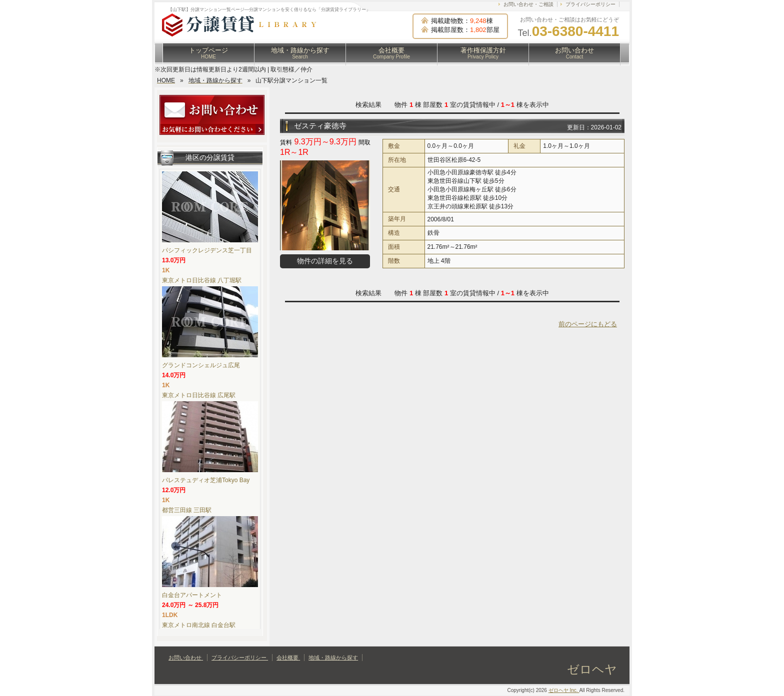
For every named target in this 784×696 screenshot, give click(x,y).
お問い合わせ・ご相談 (528, 4)
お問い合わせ (574, 53)
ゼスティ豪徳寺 (320, 126)
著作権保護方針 (483, 53)
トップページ (208, 53)
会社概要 (391, 53)
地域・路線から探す (300, 53)
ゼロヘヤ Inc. (564, 690)
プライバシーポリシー (590, 4)
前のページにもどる (588, 324)
